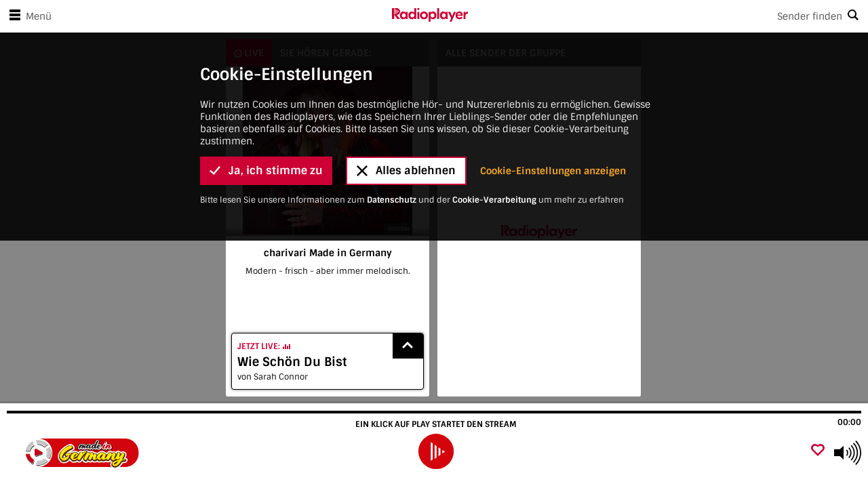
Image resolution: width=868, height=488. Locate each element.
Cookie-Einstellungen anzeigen (553, 167)
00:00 (849, 422)
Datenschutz (392, 196)
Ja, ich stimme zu (266, 166)
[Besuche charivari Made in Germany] (83, 453)
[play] (436, 451)
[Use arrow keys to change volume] (848, 453)
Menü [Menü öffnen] (28, 16)
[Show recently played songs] (408, 346)
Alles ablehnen (406, 166)
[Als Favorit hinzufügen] (818, 451)
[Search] (668, 16)
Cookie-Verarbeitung (494, 196)
